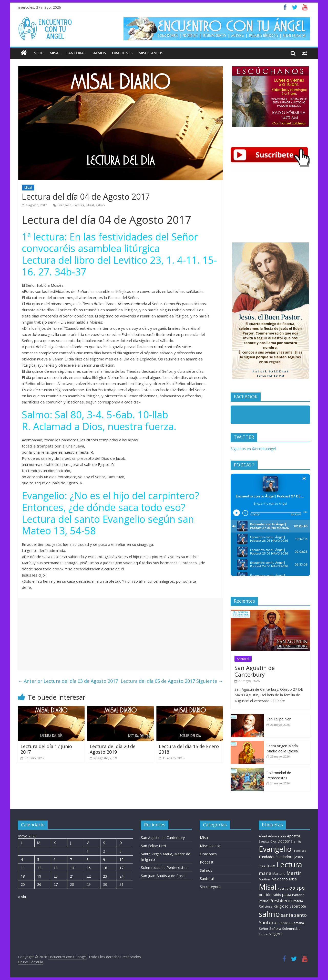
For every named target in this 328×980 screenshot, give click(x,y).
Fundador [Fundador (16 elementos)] (267, 857)
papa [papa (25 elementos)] (286, 894)
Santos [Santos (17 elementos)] (284, 923)
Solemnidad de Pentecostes (279, 775)
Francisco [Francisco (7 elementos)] (300, 851)
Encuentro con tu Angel (262, 416)
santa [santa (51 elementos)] (287, 915)
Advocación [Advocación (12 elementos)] (277, 836)
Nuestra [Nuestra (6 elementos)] (283, 888)
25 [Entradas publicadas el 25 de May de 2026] (23, 884)
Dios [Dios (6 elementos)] (273, 841)
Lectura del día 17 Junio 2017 (46, 749)
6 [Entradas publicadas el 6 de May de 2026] (55, 860)
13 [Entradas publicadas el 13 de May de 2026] (56, 868)
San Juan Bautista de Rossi (163, 876)
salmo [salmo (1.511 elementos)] (269, 914)
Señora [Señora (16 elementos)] (275, 928)
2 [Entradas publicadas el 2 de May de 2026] (104, 851)
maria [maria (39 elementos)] (265, 873)
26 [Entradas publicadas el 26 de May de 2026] (39, 884)
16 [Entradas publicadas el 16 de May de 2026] (105, 868)
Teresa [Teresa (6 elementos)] (264, 934)
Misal (55, 53)
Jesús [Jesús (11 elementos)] (299, 857)
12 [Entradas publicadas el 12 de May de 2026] (39, 868)
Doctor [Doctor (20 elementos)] (284, 841)
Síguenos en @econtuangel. (254, 449)
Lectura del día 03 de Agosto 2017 (68, 681)
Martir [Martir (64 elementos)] (294, 873)
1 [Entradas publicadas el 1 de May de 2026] (88, 851)
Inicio (38, 53)
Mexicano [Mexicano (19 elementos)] (280, 879)
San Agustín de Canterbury (255, 671)
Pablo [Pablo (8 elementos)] (277, 895)
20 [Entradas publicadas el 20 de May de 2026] (56, 876)
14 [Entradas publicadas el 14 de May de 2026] (72, 868)
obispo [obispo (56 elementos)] (297, 888)
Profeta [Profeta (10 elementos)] (297, 901)
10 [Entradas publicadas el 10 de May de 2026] (121, 860)
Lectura (79, 205)
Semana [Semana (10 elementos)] (298, 923)
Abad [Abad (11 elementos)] (263, 836)
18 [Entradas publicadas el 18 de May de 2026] (23, 876)
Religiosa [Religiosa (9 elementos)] (266, 906)
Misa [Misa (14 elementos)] (293, 879)
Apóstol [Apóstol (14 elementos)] (293, 836)
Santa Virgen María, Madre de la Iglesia (283, 748)
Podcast (207, 862)
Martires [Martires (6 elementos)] (265, 879)
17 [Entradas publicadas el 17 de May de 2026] (121, 868)
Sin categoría (211, 887)
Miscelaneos (151, 53)
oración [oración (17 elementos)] (265, 895)
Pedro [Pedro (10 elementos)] (264, 901)
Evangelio (65, 205)
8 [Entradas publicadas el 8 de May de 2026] (88, 860)
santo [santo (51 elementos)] (300, 915)
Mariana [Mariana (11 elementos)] (279, 874)
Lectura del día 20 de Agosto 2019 (113, 749)
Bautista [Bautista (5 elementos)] (264, 841)
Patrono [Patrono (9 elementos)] (298, 895)
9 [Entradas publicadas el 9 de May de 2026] (104, 860)
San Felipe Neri (279, 719)
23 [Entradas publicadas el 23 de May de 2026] (105, 876)
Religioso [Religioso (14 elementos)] (281, 906)
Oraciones (122, 53)
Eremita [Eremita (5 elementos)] (296, 841)
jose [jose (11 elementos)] (262, 866)
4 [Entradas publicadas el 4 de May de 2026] (22, 860)
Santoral (76, 53)
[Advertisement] (120, 634)
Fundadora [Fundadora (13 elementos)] (285, 857)
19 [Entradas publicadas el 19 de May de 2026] (39, 876)
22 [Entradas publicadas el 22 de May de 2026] (89, 876)
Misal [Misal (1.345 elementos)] (268, 887)
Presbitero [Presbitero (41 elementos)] (280, 901)
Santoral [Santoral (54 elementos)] (268, 922)
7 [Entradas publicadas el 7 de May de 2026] (71, 860)
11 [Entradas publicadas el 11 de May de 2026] (23, 868)
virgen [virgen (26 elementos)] (275, 934)
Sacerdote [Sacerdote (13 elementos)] (298, 906)
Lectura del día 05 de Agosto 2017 (172, 681)
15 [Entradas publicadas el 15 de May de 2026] (89, 868)
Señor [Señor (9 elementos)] (264, 929)
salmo (100, 205)
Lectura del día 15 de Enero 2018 (189, 749)
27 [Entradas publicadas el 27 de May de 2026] (56, 884)
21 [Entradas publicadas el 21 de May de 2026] (72, 876)
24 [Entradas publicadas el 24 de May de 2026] (121, 876)
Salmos (99, 53)
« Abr (22, 897)
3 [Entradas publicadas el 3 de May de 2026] (120, 851)
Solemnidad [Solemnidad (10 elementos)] (291, 929)
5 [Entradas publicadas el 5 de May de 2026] (38, 860)
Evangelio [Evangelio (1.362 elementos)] (275, 849)
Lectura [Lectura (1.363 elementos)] (289, 864)
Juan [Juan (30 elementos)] (271, 866)
